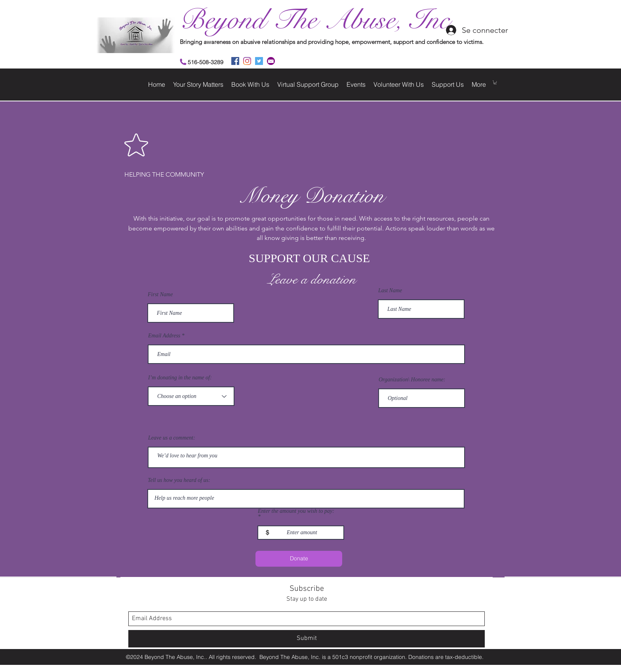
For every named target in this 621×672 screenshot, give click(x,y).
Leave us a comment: (172, 438)
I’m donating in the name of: (180, 378)
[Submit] (307, 639)
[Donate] (299, 559)
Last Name (390, 291)
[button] (495, 82)
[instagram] (247, 61)
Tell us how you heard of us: (179, 480)
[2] (271, 61)
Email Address (164, 336)
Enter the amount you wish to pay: (296, 511)
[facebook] (235, 61)
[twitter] (259, 61)
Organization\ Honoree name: (412, 380)
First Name (160, 295)
